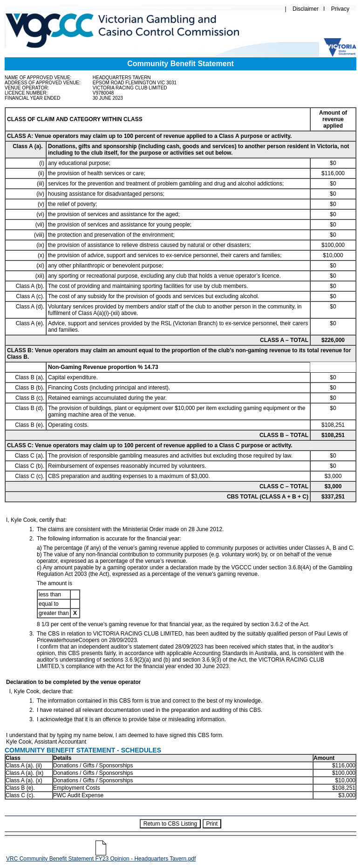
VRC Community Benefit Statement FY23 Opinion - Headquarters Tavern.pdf (101, 856)
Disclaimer (306, 9)
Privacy (340, 9)
